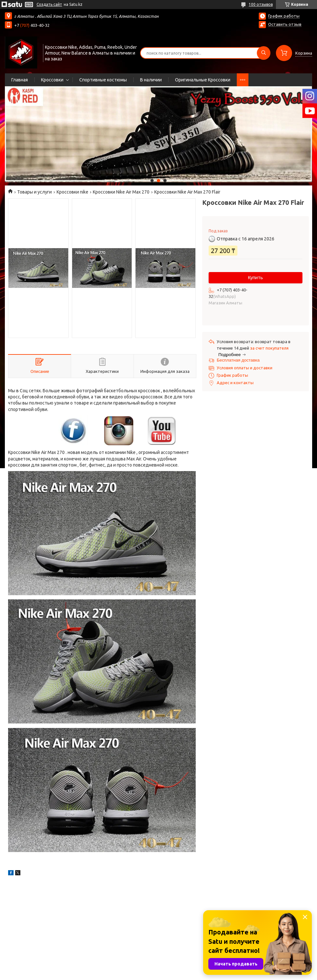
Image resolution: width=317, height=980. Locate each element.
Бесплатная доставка (238, 360)
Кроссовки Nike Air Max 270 (121, 192)
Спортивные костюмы (103, 80)
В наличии (151, 80)
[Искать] (264, 53)
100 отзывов (261, 4)
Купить (256, 278)
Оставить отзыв (285, 24)
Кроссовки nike (72, 192)
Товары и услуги (34, 192)
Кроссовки (52, 80)
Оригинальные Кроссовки (203, 80)
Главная (20, 80)
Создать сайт (49, 4)
